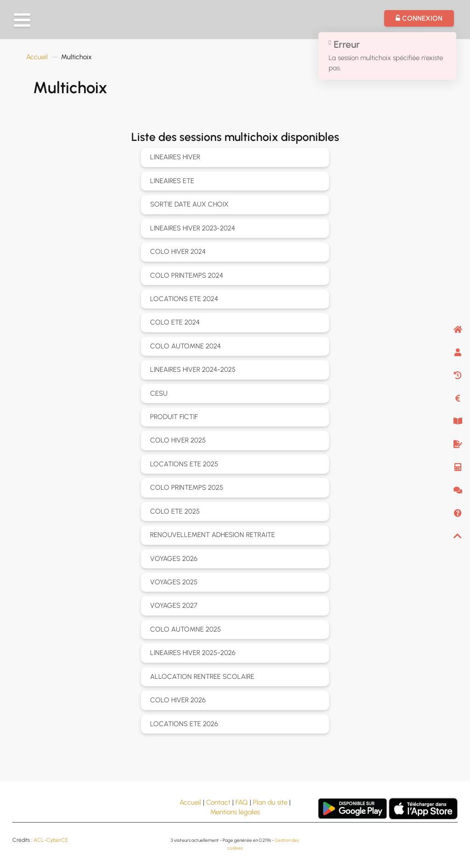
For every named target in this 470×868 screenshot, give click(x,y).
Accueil (37, 57)
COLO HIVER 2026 (178, 700)
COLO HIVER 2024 (178, 252)
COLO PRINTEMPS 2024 (187, 275)
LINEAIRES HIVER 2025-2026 (193, 653)
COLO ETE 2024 (175, 322)
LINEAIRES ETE (172, 181)
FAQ (242, 802)
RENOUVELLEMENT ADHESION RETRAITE (213, 535)
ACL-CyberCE (51, 840)
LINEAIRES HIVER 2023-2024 (193, 228)
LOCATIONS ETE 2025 (184, 464)
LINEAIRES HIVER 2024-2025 (193, 370)
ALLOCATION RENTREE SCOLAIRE (202, 677)
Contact (218, 802)
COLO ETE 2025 (175, 511)
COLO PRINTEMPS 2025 (187, 487)
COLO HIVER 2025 (178, 440)
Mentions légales (235, 812)
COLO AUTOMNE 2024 (185, 346)
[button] (22, 20)
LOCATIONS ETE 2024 (184, 299)
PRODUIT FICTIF (174, 417)
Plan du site (270, 802)
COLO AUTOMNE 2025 (185, 629)
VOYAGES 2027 (174, 605)
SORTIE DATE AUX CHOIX (189, 204)
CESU (159, 393)
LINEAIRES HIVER (175, 157)
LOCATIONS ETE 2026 (184, 724)
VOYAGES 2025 (174, 582)
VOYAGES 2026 (174, 559)
